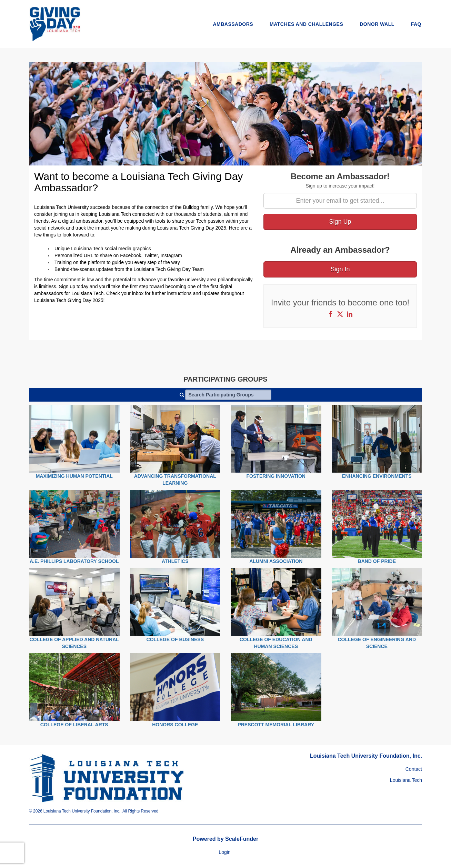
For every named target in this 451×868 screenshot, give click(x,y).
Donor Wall (377, 24)
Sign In (340, 269)
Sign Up (340, 222)
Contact (414, 769)
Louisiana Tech (406, 780)
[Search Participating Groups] (228, 395)
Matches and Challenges (306, 24)
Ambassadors (233, 24)
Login (224, 852)
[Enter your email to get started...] (340, 201)
